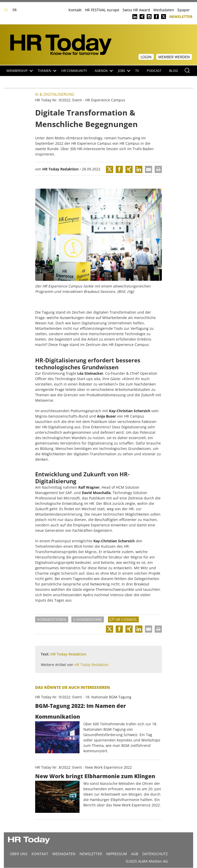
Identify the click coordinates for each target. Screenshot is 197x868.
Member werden (174, 57)
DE (6, 10)
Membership (20, 71)
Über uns (19, 854)
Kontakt (75, 10)
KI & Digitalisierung (55, 94)
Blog (173, 71)
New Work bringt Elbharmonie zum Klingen (95, 776)
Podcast (154, 71)
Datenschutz (155, 854)
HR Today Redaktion (60, 169)
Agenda (104, 71)
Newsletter (181, 16)
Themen (47, 71)
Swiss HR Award (136, 10)
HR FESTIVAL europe (102, 10)
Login (146, 57)
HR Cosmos (126, 619)
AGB (135, 854)
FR (15, 10)
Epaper (184, 10)
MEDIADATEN (64, 854)
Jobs (124, 71)
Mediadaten (164, 10)
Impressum (117, 854)
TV (137, 71)
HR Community (74, 71)
